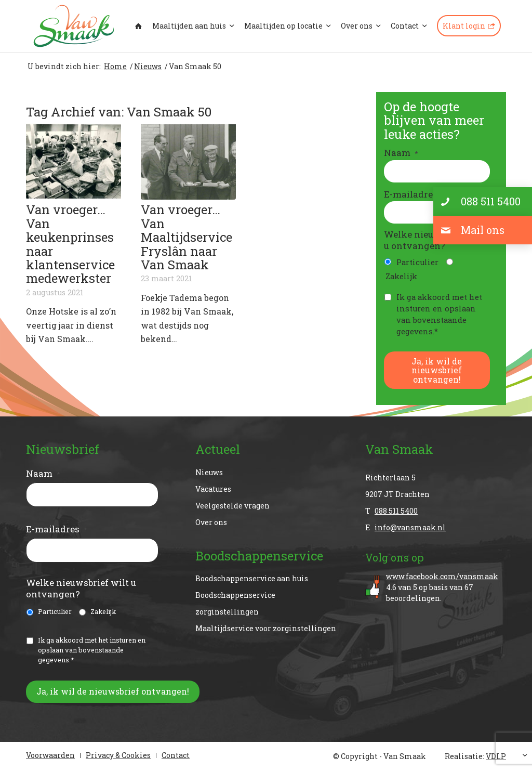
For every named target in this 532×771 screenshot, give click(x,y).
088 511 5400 (396, 511)
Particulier (417, 262)
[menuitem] (138, 26)
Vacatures (213, 489)
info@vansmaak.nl (410, 527)
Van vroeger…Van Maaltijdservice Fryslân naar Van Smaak (187, 237)
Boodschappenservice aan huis (252, 578)
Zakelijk (401, 276)
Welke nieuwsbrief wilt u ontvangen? (81, 589)
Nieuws (209, 472)
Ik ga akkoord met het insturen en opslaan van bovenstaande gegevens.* (439, 314)
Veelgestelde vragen (232, 506)
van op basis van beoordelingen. (446, 587)
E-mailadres (415, 194)
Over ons (211, 522)
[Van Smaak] (74, 26)
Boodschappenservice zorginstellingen (235, 603)
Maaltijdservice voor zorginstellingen (266, 628)
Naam (401, 153)
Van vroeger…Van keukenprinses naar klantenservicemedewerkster (70, 244)
